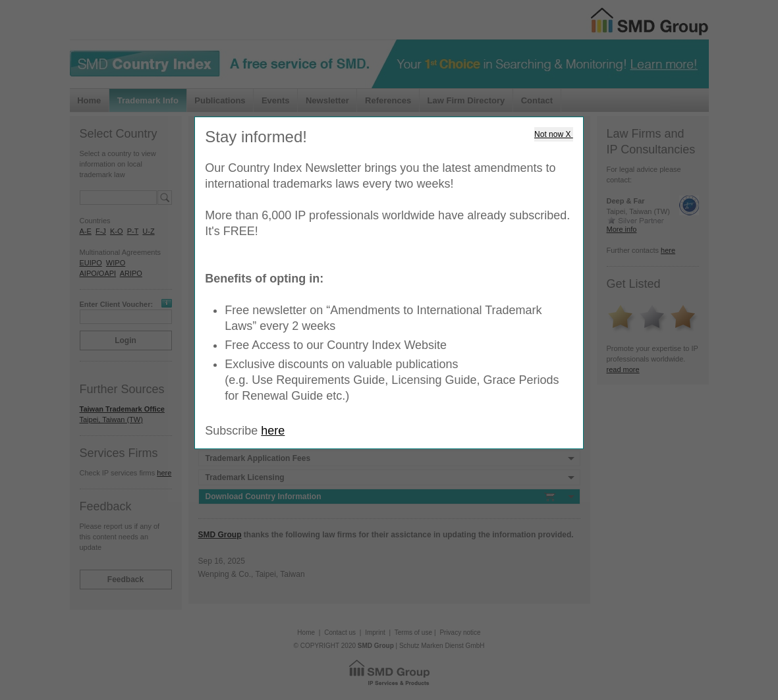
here (273, 431)
